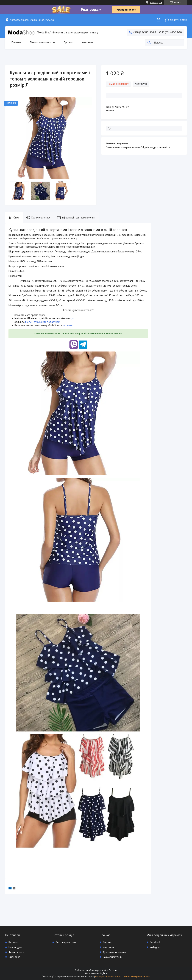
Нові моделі (15, 947)
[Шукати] (149, 43)
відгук (29, 322)
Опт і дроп (14, 957)
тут (72, 318)
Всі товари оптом (66, 942)
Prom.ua (113, 970)
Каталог (13, 942)
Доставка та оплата (115, 952)
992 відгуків (156, 2)
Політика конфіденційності (136, 977)
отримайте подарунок (47, 322)
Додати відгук (178, 20)
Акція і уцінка (16, 952)
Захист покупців (112, 957)
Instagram (156, 947)
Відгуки (107, 942)
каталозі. (68, 325)
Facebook (155, 942)
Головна (16, 42)
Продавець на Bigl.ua (96, 973)
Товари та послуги (41, 42)
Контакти (87, 42)
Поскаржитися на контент (108, 977)
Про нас (68, 42)
